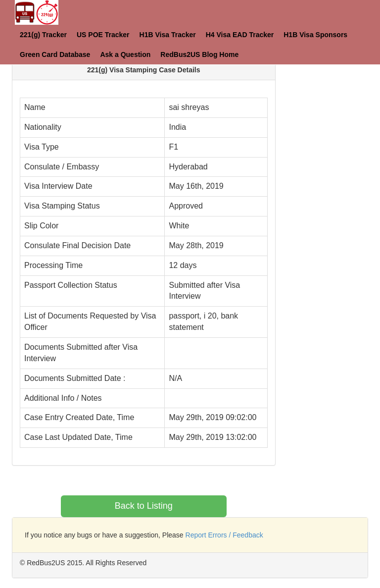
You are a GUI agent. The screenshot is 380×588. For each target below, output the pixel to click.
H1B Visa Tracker (168, 35)
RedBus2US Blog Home (199, 54)
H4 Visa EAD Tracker (240, 35)
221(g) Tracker (43, 35)
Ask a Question (125, 54)
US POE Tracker (103, 35)
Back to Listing (144, 506)
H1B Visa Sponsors (315, 35)
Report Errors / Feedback (224, 535)
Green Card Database (55, 54)
